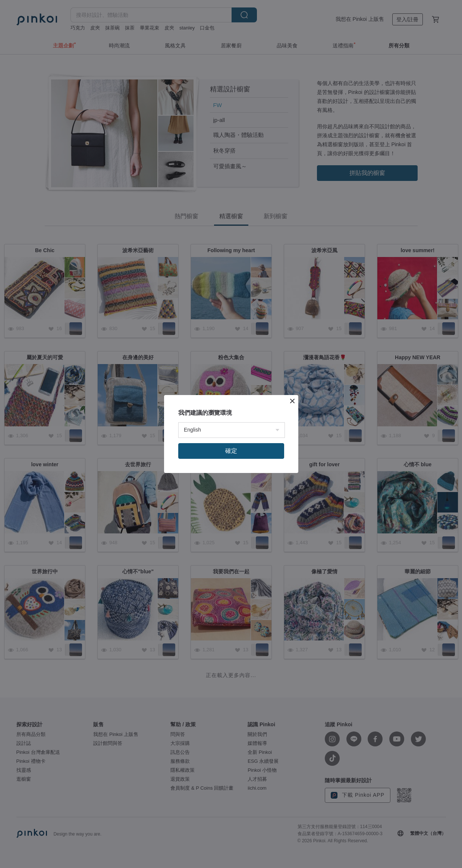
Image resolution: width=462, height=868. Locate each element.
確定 (231, 451)
